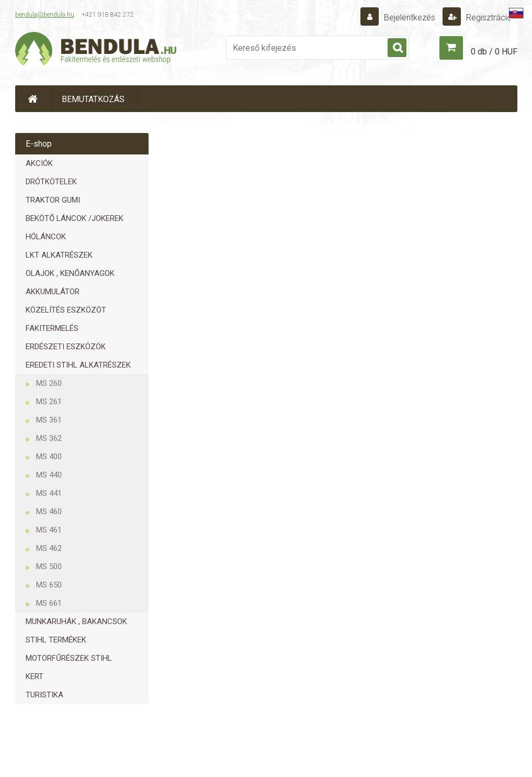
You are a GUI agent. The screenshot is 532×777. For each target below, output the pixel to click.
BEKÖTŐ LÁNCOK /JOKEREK (75, 218)
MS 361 (49, 420)
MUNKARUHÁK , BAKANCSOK (76, 621)
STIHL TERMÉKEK (56, 640)
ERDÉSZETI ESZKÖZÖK (66, 347)
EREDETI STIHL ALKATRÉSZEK (78, 365)
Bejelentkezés (410, 18)
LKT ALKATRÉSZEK (59, 255)
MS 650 (49, 585)
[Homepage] (33, 99)
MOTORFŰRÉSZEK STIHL (69, 658)
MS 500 (49, 567)
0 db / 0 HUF (494, 52)
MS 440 (49, 475)
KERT (35, 676)
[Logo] (96, 50)
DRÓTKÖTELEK (51, 182)
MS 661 (49, 603)
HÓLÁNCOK (46, 237)
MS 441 (49, 493)
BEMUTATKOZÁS (93, 99)
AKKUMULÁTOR (53, 292)
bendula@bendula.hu (45, 15)
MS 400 (49, 457)
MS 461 (49, 530)
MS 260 (49, 383)
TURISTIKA (44, 695)
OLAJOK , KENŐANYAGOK (70, 273)
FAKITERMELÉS (52, 328)
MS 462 (49, 548)
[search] (397, 48)
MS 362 (49, 438)
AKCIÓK (39, 163)
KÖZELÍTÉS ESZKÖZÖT (66, 310)
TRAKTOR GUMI (53, 200)
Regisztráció (488, 18)
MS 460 (49, 512)
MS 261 (49, 402)
